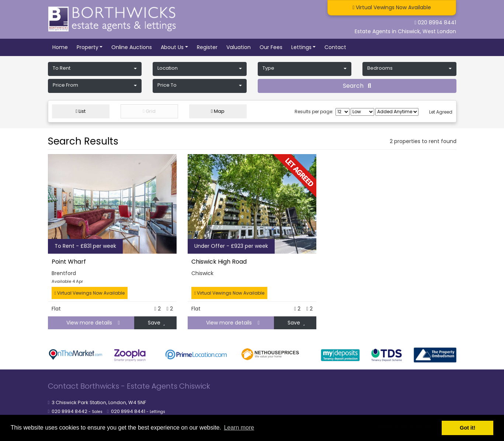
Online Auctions (132, 47)
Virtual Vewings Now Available (90, 293)
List (81, 111)
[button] (95, 69)
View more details (90, 323)
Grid (149, 111)
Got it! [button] (467, 428)
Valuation (239, 47)
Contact (335, 47)
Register (207, 47)
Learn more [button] (239, 428)
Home (60, 47)
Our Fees (271, 47)
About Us (172, 47)
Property (88, 47)
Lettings (301, 47)
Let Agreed (441, 112)
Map (218, 111)
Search (357, 86)
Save (157, 323)
